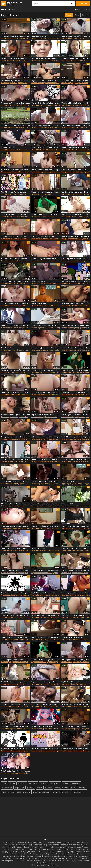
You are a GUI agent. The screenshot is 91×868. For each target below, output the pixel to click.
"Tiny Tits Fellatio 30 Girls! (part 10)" (74, 637)
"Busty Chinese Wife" (39, 303)
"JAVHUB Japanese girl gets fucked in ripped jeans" (76, 236)
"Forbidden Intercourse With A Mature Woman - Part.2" (76, 81)
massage (22, 283)
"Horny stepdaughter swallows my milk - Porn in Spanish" (15, 392)
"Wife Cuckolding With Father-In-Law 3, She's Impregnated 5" (15, 81)
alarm (40, 788)
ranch (66, 783)
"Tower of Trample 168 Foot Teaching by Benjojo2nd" (45, 571)
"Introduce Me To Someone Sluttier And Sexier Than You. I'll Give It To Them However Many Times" (15, 103)
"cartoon (4, 461)
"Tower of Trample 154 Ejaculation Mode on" (45, 660)
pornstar (16, 239)
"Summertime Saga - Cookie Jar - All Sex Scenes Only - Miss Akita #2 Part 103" (15, 459)
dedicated (22, 783)
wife (85, 127)
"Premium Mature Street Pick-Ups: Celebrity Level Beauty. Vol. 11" (76, 58)
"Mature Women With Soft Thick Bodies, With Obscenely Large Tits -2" (76, 36)
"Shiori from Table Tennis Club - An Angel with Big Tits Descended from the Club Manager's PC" (15, 170)
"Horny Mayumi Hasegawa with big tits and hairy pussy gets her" (76, 526)
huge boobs (47, 305)
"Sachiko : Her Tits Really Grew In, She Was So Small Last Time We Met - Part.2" (45, 459)
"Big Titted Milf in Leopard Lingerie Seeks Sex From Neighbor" (45, 415)
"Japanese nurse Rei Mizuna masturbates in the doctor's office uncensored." (76, 615)
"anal (33, 751)
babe (68, 60)
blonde (9, 528)
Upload (83, 4)
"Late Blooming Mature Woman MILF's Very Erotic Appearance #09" (45, 325)
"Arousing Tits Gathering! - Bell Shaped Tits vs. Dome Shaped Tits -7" (15, 726)
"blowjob (64, 83)
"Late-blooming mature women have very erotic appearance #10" (15, 637)
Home (4, 10)
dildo (77, 172)
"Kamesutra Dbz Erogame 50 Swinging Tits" (15, 593)
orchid (12, 783)
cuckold (52, 484)
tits (45, 194)
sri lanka (33, 783)
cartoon (42, 216)
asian (10, 105)
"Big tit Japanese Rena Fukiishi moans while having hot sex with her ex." (15, 526)
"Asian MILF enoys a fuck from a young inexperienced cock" (15, 370)
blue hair (86, 283)
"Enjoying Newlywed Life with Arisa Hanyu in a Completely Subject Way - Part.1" (76, 348)
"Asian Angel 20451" (8, 147)
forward (43, 783)
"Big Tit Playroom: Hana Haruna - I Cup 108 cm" (45, 170)
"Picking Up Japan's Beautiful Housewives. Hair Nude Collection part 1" (15, 281)
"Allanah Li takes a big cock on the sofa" (15, 415)
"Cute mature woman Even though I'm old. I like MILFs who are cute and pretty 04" (15, 125)
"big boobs (35, 216)
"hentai (4, 773)
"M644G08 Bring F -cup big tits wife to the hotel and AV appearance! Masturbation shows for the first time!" (15, 325)
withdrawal (7, 788)
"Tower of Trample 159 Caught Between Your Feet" (45, 214)
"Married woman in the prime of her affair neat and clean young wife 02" (76, 192)
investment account (41, 792)
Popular (69, 15)
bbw (38, 194)
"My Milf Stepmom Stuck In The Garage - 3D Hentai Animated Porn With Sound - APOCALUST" (45, 593)
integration (55, 783)
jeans (85, 239)
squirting (29, 261)
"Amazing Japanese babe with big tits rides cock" (76, 660)
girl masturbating (57, 305)
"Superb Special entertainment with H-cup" (15, 660)
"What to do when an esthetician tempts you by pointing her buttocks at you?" (76, 325)
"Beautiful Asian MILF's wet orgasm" (14, 259)
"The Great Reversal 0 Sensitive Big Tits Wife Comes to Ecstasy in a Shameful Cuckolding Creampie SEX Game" (45, 481)
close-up (45, 395)
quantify (30, 788)
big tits (60, 239)
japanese (15, 38)
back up (82, 788)
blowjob (39, 38)
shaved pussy (26, 773)
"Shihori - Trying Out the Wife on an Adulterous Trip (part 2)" (45, 103)
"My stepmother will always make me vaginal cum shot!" (45, 682)
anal (40, 550)
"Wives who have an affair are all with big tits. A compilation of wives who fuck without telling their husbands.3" (76, 125)
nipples (88, 216)
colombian (30, 395)
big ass (39, 305)
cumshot (9, 216)
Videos (12, 10)
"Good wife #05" (67, 504)
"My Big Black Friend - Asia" (71, 682)
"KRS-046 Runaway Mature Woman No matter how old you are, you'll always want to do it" (15, 481)
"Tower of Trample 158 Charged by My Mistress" (76, 370)
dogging (82, 172)
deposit (49, 788)
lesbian (9, 38)
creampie (58, 60)
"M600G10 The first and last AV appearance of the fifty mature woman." (45, 526)
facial (80, 461)
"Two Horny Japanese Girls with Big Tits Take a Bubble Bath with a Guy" (76, 392)
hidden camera (50, 149)
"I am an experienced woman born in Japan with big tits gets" (15, 548)
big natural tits (29, 60)
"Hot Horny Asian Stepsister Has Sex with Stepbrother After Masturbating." (76, 593)
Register (79, 10)
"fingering (5, 283)
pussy (88, 172)
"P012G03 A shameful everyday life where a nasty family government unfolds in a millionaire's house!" (15, 36)
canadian (17, 773)
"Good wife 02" (6, 348)
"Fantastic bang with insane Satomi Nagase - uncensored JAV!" (45, 259)
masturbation (23, 328)
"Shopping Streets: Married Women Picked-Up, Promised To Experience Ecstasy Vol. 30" (76, 259)
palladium (76, 783)
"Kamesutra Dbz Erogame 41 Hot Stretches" (15, 749)
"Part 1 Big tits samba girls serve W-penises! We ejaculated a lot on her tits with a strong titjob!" (15, 303)
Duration (85, 15)
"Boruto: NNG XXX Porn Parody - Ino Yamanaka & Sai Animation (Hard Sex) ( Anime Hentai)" (45, 749)
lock (4, 783)
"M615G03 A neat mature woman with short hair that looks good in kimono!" (45, 58)
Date (77, 15)
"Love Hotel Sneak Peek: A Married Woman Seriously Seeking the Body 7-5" (45, 147)
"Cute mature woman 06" (40, 36)
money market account (65, 788)
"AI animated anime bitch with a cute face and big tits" (45, 726)
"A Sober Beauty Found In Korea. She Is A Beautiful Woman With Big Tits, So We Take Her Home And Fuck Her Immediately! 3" (45, 504)
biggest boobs (59, 662)
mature (49, 38)
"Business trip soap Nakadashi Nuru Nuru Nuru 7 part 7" (15, 704)
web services (8, 792)
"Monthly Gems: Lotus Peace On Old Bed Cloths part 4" (76, 749)
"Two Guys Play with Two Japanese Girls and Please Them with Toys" (76, 103)
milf (83, 38)
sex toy (75, 105)
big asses (56, 216)
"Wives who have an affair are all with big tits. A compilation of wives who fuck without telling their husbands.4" (15, 58)
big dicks (88, 372)
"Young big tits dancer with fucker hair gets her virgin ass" (15, 437)
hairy (44, 38)
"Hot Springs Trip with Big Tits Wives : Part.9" (76, 726)
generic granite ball (62, 792)
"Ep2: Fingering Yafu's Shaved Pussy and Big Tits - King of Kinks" (15, 771)
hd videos (23, 38)
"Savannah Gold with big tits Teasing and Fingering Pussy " (76, 170)
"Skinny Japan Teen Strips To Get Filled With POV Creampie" (45, 615)
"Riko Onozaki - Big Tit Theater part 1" (14, 214)
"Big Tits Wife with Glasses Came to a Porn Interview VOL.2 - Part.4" (45, 81)
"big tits (34, 305)
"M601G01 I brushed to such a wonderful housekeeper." (15, 571)
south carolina (23, 792)
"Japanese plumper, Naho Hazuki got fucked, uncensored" (76, 303)
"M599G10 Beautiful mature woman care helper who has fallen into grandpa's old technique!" (76, 571)
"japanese (65, 595)
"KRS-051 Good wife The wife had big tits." (45, 437)
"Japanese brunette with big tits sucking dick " (45, 704)
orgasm (29, 38)
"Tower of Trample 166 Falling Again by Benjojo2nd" (76, 548)
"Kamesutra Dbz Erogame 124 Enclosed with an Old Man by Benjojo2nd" (76, 281)
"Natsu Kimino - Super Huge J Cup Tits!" (75, 214)
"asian (3, 38)
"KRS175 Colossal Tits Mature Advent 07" (15, 192)
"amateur (65, 38)
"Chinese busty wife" (69, 481)
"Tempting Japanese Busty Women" (44, 370)
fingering (74, 60)
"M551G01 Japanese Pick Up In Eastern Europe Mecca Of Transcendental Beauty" (76, 704)
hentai (52, 729)
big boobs (27, 172)
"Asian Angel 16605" (38, 281)
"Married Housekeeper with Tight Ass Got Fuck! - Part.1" (45, 125)
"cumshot (65, 751)
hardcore (50, 105)
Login (87, 10)
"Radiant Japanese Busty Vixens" (43, 236)
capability (19, 788)
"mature (34, 595)
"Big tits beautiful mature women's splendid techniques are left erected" (45, 192)
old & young (59, 595)
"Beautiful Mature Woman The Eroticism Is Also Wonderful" (76, 147)
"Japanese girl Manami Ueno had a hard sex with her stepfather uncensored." (45, 392)
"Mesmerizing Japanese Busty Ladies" (45, 348)
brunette (69, 105)
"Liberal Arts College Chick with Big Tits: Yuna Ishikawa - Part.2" (76, 437)
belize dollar (79, 792)
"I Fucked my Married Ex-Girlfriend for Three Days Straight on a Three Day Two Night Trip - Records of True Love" (15, 504)
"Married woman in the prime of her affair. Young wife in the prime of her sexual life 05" (45, 637)
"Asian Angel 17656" (38, 548)
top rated (29, 417)
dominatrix (81, 372)
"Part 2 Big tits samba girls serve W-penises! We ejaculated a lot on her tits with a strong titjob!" (15, 236)
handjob (52, 83)
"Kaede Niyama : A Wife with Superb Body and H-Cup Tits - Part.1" (76, 415)
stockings (86, 506)
